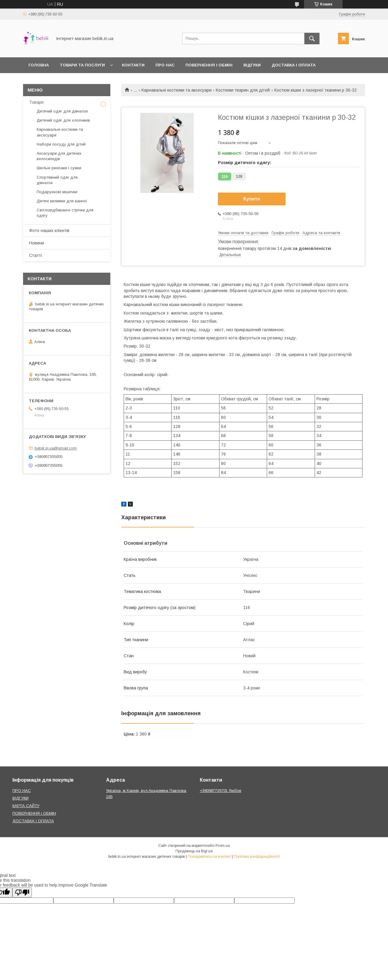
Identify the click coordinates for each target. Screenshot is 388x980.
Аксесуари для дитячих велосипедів (59, 156)
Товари (36, 102)
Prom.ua (223, 846)
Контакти (133, 65)
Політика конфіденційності (257, 857)
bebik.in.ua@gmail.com (56, 448)
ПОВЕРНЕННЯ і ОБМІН (34, 813)
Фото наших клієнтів (49, 231)
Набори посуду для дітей (61, 144)
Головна (39, 65)
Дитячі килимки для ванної (62, 201)
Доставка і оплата (294, 65)
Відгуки (252, 65)
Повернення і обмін (209, 65)
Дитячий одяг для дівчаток (62, 111)
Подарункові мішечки (57, 192)
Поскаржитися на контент (209, 857)
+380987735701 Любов (221, 791)
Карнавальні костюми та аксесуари (177, 90)
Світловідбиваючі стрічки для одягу (65, 213)
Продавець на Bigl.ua (194, 851)
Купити (252, 199)
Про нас (165, 65)
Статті (35, 255)
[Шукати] (312, 39)
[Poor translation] (22, 892)
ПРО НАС (22, 791)
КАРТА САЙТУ (26, 806)
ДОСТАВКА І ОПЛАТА (33, 821)
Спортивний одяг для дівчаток (57, 180)
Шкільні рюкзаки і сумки (59, 168)
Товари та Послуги (82, 65)
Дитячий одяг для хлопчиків (63, 120)
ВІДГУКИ (20, 798)
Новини (37, 243)
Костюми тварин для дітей (243, 90)
